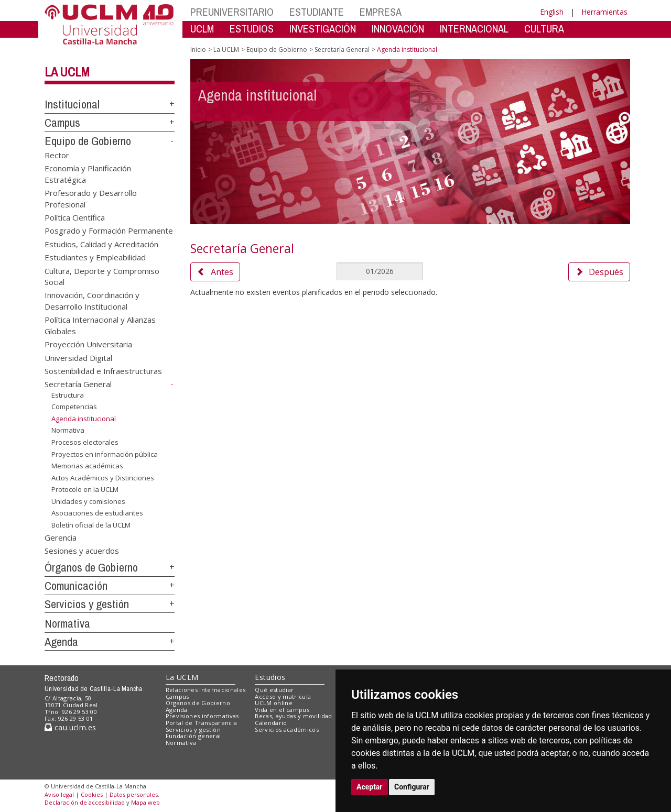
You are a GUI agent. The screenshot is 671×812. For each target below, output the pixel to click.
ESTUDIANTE (317, 12)
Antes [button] (215, 272)
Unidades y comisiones (88, 501)
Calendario (271, 723)
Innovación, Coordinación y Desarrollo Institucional (92, 300)
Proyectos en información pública (105, 454)
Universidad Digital (78, 357)
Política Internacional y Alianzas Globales (100, 325)
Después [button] (599, 272)
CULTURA (544, 29)
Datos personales (134, 794)
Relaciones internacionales (206, 690)
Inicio (198, 50)
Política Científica (75, 217)
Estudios (270, 677)
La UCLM (67, 72)
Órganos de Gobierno (91, 567)
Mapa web (145, 802)
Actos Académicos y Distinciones (103, 478)
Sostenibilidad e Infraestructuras (103, 371)
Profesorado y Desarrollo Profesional (91, 198)
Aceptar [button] (370, 787)
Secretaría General (78, 384)
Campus (62, 123)
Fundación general (193, 736)
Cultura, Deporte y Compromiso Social (102, 276)
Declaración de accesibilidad (85, 802)
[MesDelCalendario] (380, 271)
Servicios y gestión (87, 604)
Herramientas (604, 12)
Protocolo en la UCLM (85, 489)
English (552, 12)
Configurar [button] (412, 787)
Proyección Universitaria (88, 344)
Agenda (61, 642)
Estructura (68, 395)
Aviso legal (59, 794)
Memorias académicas (87, 466)
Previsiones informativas (202, 716)
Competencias (74, 407)
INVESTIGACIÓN (323, 29)
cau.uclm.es (70, 727)
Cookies (92, 794)
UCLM (202, 29)
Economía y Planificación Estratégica (88, 174)
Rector (57, 155)
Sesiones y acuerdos (82, 551)
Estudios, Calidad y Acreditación (101, 244)
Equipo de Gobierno (88, 141)
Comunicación (76, 586)
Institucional (72, 104)
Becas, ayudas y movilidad (293, 716)
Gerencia (61, 537)
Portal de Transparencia (202, 723)
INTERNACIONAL (474, 29)
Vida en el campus (282, 710)
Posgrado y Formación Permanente (109, 231)
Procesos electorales (85, 442)
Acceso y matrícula (283, 696)
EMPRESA (381, 12)
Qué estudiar (274, 690)
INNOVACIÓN (398, 29)
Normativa (68, 430)
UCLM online (274, 703)
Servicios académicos (287, 729)
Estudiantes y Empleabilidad (95, 257)
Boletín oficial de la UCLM (91, 525)
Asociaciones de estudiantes (97, 513)
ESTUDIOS (252, 29)
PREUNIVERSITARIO (232, 12)
